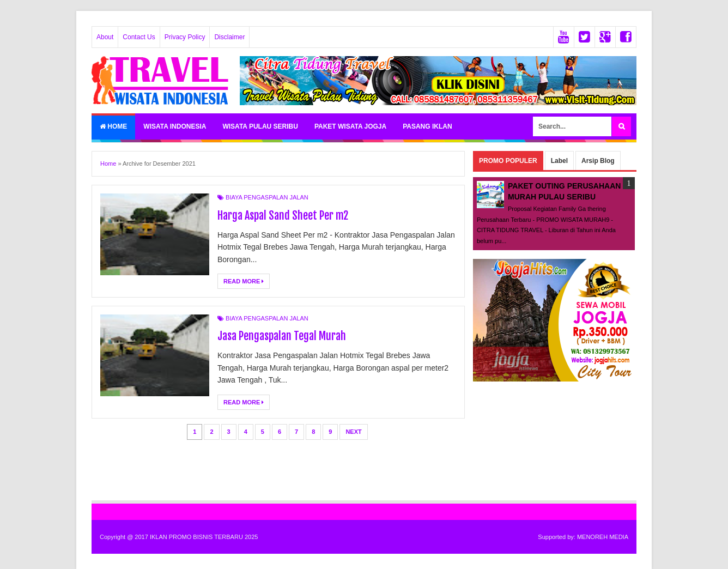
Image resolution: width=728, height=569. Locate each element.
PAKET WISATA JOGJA (350, 126)
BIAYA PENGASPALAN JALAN (267, 197)
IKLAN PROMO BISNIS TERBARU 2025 (204, 537)
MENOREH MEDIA (603, 537)
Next (353, 432)
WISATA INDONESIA (175, 126)
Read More (244, 281)
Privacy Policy (185, 37)
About (105, 37)
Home (113, 126)
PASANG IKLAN (427, 126)
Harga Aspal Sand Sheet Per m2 (283, 216)
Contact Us (139, 37)
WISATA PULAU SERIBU (260, 126)
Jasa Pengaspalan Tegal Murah (282, 336)
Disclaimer (229, 37)
